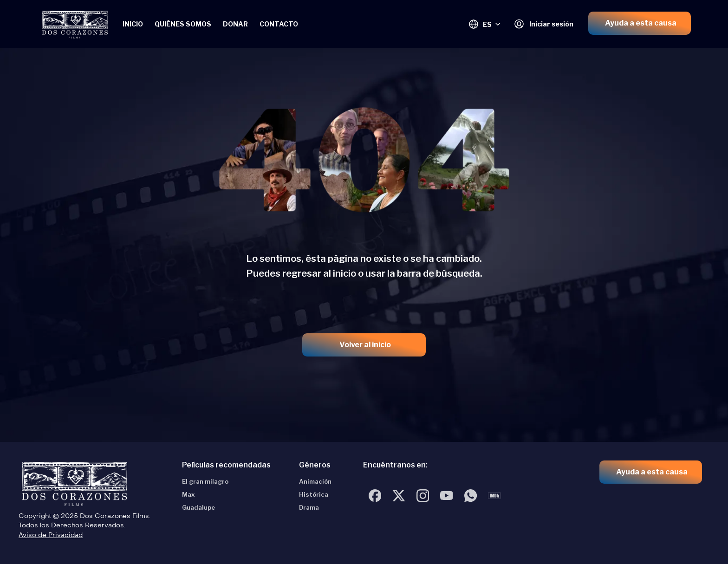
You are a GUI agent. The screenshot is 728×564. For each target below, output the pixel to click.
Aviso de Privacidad (51, 535)
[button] (640, 23)
